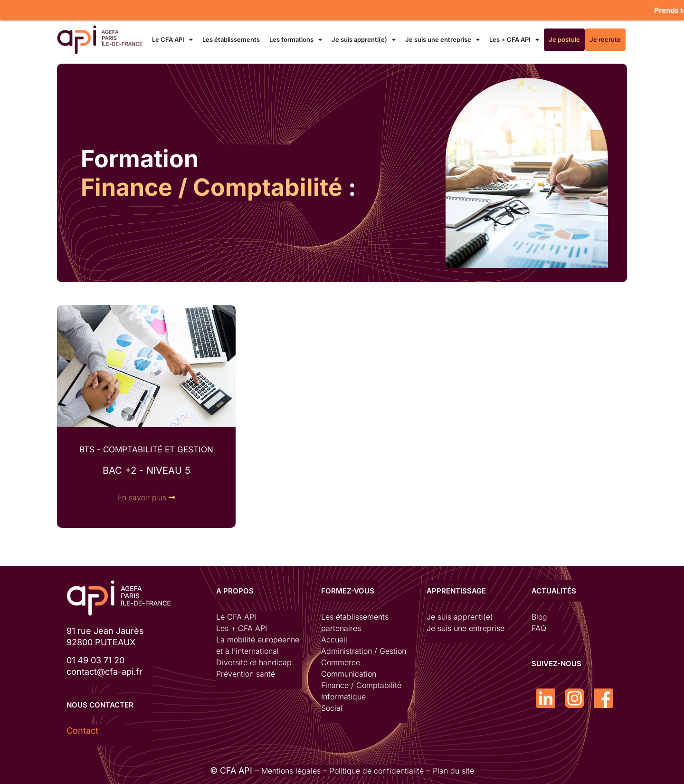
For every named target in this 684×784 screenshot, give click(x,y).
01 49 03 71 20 (95, 660)
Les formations (296, 40)
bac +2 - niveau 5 (147, 470)
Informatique (343, 697)
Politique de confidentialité (377, 771)
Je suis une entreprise (442, 40)
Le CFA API (172, 40)
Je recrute (605, 39)
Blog (539, 617)
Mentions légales (291, 771)
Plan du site (453, 771)
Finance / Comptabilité (361, 685)
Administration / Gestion (364, 651)
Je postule (564, 39)
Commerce (341, 662)
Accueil (334, 640)
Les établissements (231, 39)
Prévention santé (246, 674)
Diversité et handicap (254, 662)
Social (332, 708)
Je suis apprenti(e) (364, 40)
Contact (82, 731)
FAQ (539, 628)
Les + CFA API (514, 40)
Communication (349, 674)
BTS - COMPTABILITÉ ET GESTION (146, 449)
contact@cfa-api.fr (104, 672)
